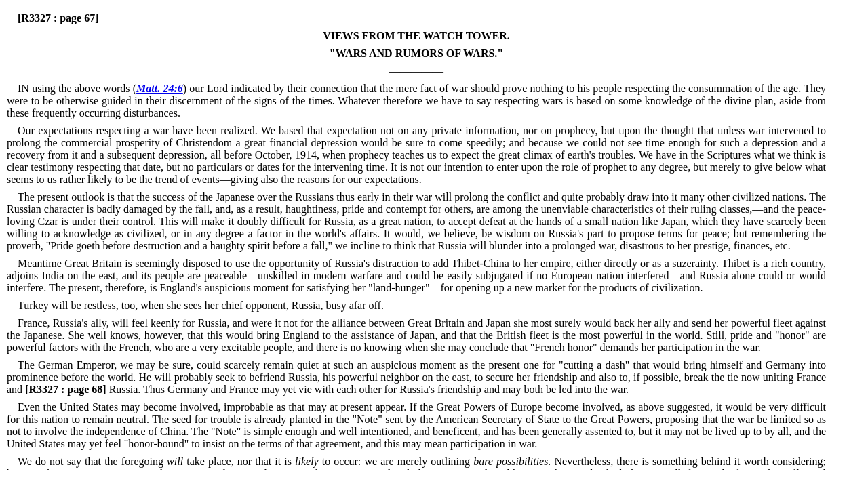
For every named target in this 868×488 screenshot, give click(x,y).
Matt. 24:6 (160, 88)
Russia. (83, 389)
